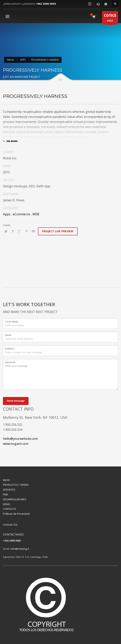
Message (10, 362)
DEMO (7, 504)
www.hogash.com (16, 444)
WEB (36, 214)
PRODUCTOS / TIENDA (16, 485)
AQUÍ (110, 19)
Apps (7, 214)
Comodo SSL (10, 525)
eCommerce (21, 214)
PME (5, 494)
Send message (16, 401)
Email (8, 335)
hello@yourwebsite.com (20, 439)
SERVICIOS (9, 490)
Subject (10, 349)
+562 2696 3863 (46, 4)
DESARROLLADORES (15, 499)
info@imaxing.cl (20, 549)
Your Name (12, 322)
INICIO (6, 480)
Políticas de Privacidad (16, 514)
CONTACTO (9, 509)
